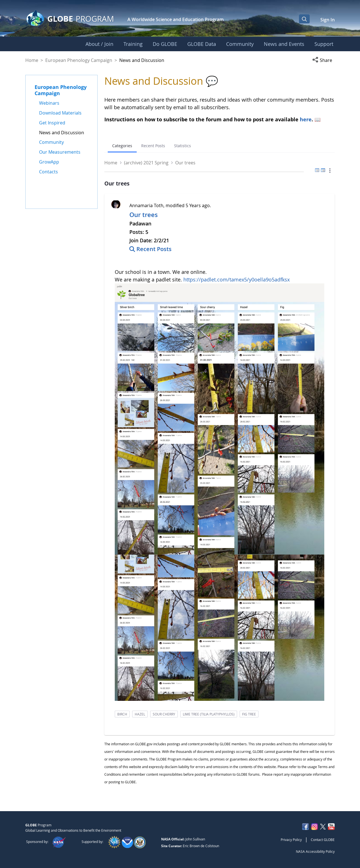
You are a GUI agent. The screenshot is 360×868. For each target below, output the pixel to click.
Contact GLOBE (323, 840)
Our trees (144, 215)
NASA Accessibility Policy (315, 851)
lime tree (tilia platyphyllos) (209, 714)
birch (122, 714)
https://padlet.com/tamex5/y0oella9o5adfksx (237, 279)
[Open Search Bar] (304, 19)
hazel (140, 714)
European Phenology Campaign (79, 60)
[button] (323, 60)
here (306, 119)
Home (32, 60)
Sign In (328, 20)
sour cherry (164, 714)
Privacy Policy (291, 840)
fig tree (249, 714)
